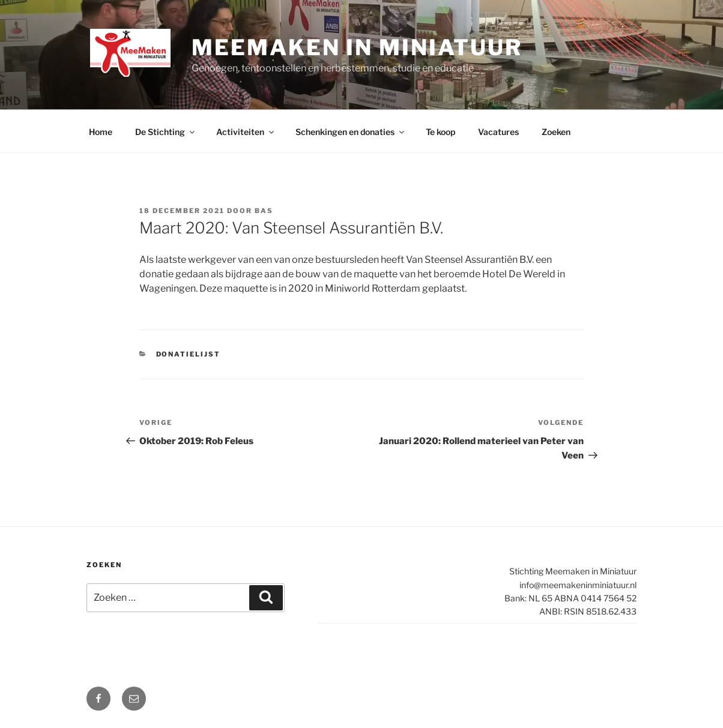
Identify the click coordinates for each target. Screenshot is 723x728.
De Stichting (166, 132)
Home (101, 132)
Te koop (440, 132)
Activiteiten (246, 132)
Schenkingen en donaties (351, 132)
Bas (264, 211)
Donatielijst (189, 354)
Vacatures (498, 132)
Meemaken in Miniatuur (357, 47)
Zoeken (556, 132)
